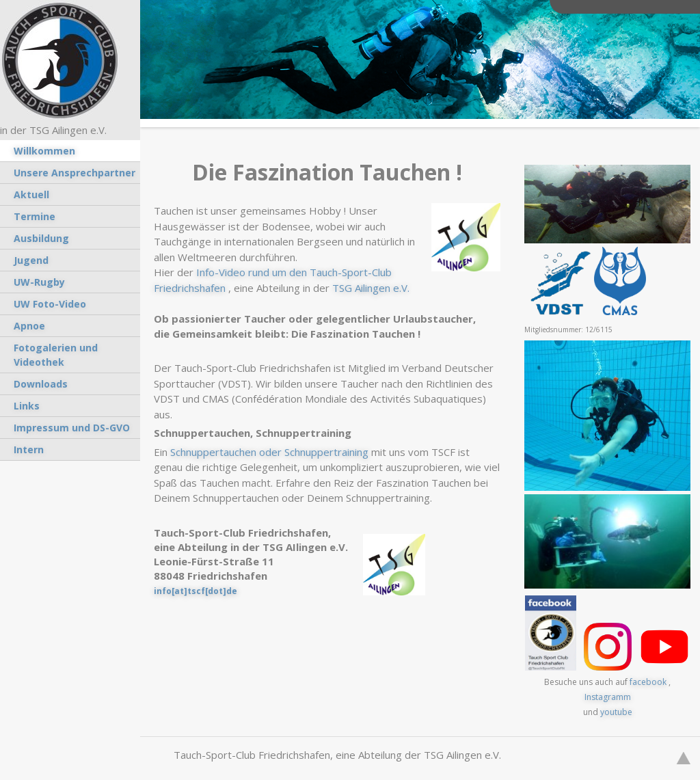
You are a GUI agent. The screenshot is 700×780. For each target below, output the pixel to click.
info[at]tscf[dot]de (196, 591)
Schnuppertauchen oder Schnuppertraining (269, 452)
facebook (648, 682)
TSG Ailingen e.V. (371, 288)
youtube (616, 712)
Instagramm (608, 697)
